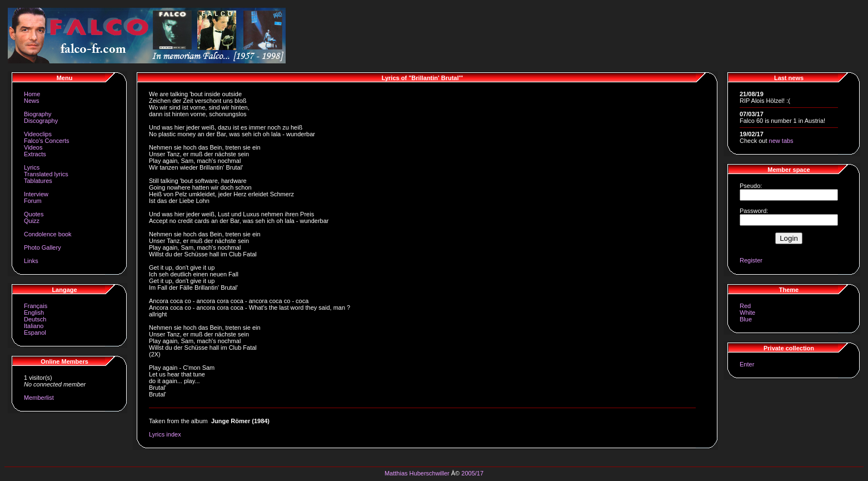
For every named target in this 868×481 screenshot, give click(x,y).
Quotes (34, 214)
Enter (747, 364)
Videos (33, 147)
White (747, 313)
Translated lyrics (46, 174)
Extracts (35, 154)
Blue (746, 319)
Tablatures (38, 181)
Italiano (34, 326)
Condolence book (48, 234)
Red (745, 306)
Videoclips (38, 134)
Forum (33, 201)
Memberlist (39, 398)
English (34, 313)
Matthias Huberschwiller (417, 473)
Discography (41, 121)
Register (751, 260)
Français (36, 306)
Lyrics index (165, 434)
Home (32, 94)
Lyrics (32, 167)
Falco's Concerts (47, 141)
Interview (36, 194)
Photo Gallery (43, 247)
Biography (38, 114)
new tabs (781, 141)
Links (31, 261)
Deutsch (35, 319)
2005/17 (472, 473)
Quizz (32, 221)
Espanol (35, 333)
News (32, 101)
